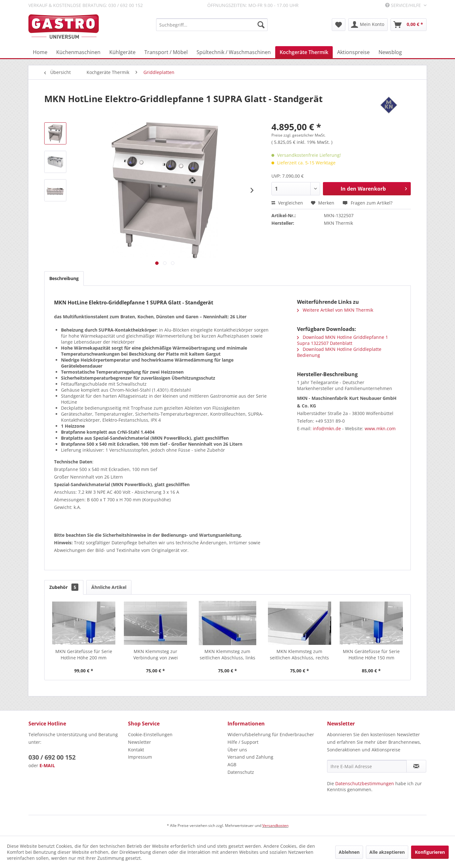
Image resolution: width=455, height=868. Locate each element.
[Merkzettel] (339, 25)
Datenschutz (241, 772)
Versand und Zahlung (250, 757)
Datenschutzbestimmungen (365, 783)
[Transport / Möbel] (166, 52)
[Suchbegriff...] (212, 25)
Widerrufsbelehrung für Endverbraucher (271, 734)
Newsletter (140, 742)
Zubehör (64, 587)
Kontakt (136, 750)
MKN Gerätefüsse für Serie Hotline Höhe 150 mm (371, 654)
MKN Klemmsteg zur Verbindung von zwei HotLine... (156, 655)
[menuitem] (212, 25)
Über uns (237, 750)
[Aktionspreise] (353, 52)
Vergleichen (287, 203)
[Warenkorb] (409, 25)
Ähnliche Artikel (109, 587)
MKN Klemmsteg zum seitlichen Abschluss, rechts (299, 654)
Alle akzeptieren (387, 852)
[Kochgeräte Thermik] (304, 52)
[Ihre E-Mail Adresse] (367, 766)
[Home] (40, 52)
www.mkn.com (380, 428)
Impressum (140, 757)
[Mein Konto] (368, 25)
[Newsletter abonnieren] (416, 766)
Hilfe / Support (243, 742)
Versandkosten (275, 825)
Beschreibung (64, 278)
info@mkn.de (327, 428)
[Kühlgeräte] (122, 52)
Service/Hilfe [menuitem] (404, 5)
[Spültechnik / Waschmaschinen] (234, 52)
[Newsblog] (390, 52)
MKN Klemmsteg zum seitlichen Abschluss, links (227, 654)
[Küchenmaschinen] (78, 52)
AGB (232, 764)
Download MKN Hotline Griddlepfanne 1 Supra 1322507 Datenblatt (343, 340)
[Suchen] (261, 25)
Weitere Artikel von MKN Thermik (335, 310)
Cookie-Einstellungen (150, 734)
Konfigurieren (430, 852)
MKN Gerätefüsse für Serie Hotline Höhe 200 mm (84, 654)
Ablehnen (349, 852)
